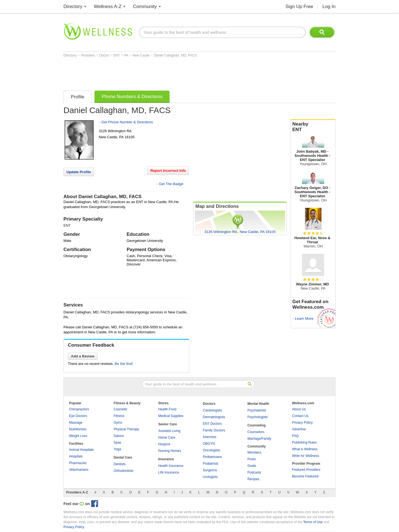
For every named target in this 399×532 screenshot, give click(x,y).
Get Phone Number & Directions (127, 122)
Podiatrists (211, 464)
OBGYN (209, 444)
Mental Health (258, 404)
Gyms (118, 423)
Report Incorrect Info (168, 171)
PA (127, 55)
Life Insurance (169, 472)
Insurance (166, 459)
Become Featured (305, 476)
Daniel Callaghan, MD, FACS (175, 55)
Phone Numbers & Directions (132, 97)
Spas (117, 443)
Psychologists (258, 417)
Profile (78, 97)
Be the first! (124, 364)
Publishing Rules (304, 443)
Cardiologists (212, 410)
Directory (73, 7)
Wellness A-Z (108, 7)
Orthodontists (123, 471)
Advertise (299, 429)
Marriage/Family (259, 439)
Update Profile (79, 172)
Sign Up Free (299, 7)
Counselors (256, 432)
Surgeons (210, 470)
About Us (299, 409)
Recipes (253, 479)
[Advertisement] (164, 73)
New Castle (141, 55)
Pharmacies (78, 463)
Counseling (256, 425)
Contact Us (300, 416)
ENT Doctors (212, 424)
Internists (210, 437)
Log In (329, 7)
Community (145, 7)
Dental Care (123, 457)
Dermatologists (214, 417)
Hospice (164, 444)
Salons (119, 436)
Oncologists (212, 450)
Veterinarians (79, 470)
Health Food (167, 409)
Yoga (117, 449)
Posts (252, 459)
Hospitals (76, 456)
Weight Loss (78, 436)
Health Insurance (171, 466)
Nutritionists (78, 429)
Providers (88, 55)
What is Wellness (305, 449)
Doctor (105, 55)
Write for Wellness (305, 456)
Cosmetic (121, 409)
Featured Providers (306, 470)
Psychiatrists (257, 410)
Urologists (210, 477)
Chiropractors (79, 409)
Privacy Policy (302, 423)
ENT (117, 55)
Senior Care (167, 424)
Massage (76, 423)
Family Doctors (214, 430)
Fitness (119, 416)
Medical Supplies (171, 416)
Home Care (167, 438)
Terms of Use (313, 522)
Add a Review (83, 356)
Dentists (120, 464)
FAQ (295, 436)
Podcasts (254, 472)
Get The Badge (171, 184)
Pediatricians (212, 457)
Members (254, 452)
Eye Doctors (78, 416)
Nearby (313, 127)
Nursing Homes (170, 451)
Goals (252, 466)
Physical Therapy (126, 429)
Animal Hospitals (81, 450)
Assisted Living (169, 431)
